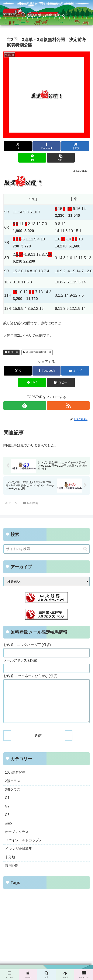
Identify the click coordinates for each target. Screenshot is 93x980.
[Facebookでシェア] (46, 146)
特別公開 (11, 352)
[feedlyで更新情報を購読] (25, 406)
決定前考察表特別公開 (37, 352)
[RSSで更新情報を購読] (68, 406)
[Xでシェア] (18, 146)
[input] (46, 549)
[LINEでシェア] (32, 158)
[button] (61, 158)
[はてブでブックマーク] (75, 146)
